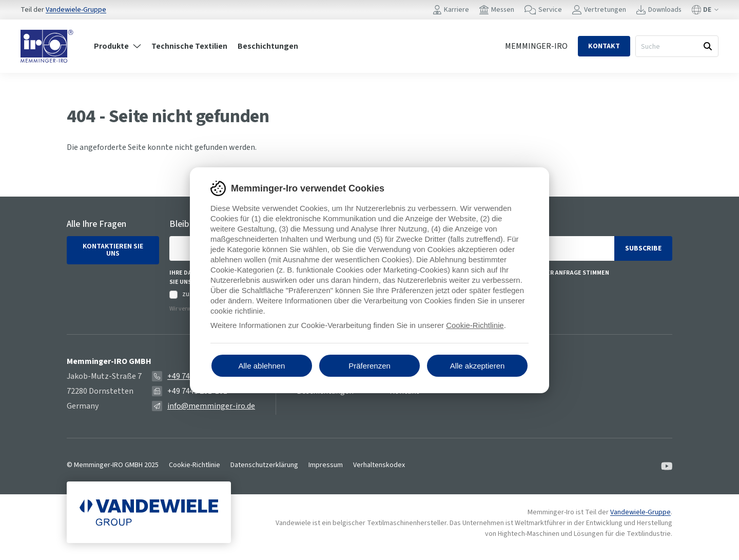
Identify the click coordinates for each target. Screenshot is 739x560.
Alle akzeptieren (478, 366)
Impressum (326, 465)
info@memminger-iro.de (211, 406)
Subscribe (643, 248)
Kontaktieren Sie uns (113, 250)
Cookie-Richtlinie (195, 465)
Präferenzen (369, 366)
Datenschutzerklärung (264, 465)
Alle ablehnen (262, 366)
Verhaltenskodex (379, 465)
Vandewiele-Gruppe (76, 10)
